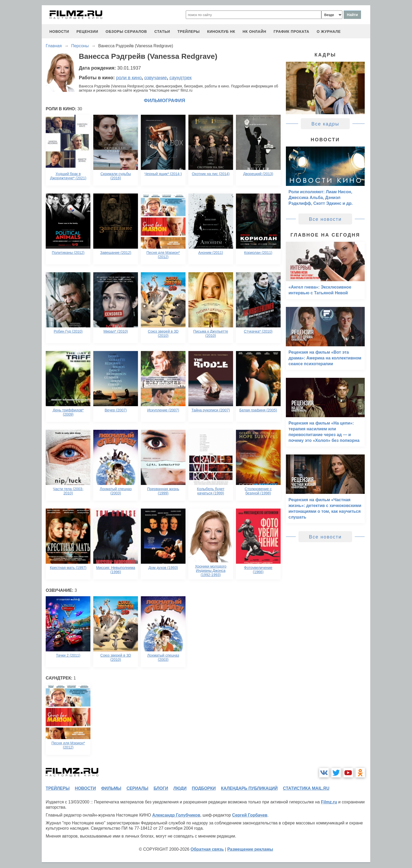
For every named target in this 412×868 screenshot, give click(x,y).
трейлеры (189, 32)
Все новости (325, 219)
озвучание (156, 78)
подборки (204, 788)
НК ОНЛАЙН (254, 32)
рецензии (87, 32)
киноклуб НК (221, 32)
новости (59, 32)
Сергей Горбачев (250, 815)
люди (180, 788)
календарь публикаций (249, 788)
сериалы (137, 788)
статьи (162, 32)
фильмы (111, 788)
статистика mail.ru (306, 788)
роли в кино (129, 78)
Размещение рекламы (250, 849)
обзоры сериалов (126, 32)
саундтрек (181, 78)
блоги (161, 788)
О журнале (329, 32)
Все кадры (325, 124)
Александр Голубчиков (176, 815)
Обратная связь (207, 849)
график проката (291, 32)
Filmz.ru (329, 802)
